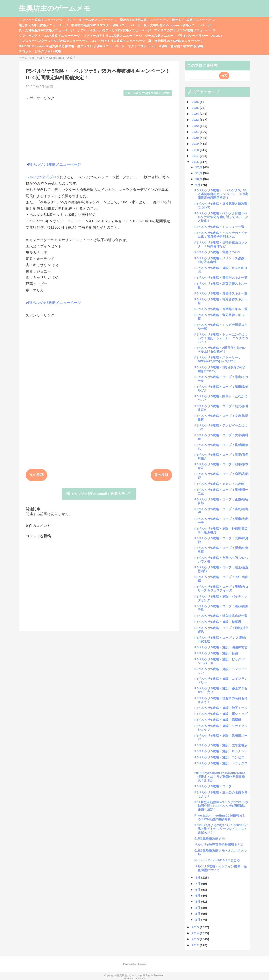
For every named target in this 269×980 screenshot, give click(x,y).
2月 (198, 914)
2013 (196, 939)
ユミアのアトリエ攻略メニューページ (118, 41)
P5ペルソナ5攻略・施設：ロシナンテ (221, 751)
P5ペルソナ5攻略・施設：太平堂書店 (221, 745)
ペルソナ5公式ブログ (43, 177)
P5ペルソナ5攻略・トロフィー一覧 (219, 227)
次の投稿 (36, 475)
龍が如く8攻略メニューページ (193, 20)
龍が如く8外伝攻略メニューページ (144, 20)
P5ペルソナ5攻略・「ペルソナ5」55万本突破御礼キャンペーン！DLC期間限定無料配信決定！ (221, 194)
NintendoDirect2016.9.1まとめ (217, 860)
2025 (196, 108)
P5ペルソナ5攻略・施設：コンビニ (219, 757)
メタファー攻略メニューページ (41, 20)
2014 (196, 933)
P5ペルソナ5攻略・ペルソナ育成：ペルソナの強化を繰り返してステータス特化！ (221, 217)
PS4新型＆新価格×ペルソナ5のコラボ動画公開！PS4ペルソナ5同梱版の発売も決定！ (221, 806)
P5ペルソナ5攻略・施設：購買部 (218, 720)
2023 (196, 120)
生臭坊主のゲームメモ (55, 8)
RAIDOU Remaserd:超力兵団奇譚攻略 (46, 46)
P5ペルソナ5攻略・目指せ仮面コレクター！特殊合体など (221, 244)
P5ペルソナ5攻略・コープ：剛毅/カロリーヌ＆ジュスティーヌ (221, 588)
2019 (196, 144)
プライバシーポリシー (192, 36)
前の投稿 (161, 475)
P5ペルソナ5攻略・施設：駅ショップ (221, 714)
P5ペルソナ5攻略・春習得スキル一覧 (221, 278)
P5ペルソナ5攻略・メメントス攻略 (219, 484)
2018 (196, 150)
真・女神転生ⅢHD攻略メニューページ (46, 30)
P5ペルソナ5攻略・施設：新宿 (216, 653)
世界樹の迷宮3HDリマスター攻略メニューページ (106, 25)
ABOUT (217, 36)
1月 (198, 920)
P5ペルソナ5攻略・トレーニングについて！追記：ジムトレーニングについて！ (221, 338)
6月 (198, 890)
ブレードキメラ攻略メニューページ (91, 20)
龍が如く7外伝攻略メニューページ (43, 25)
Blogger (141, 964)
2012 (196, 945)
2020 (196, 138)
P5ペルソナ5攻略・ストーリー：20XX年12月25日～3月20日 (218, 359)
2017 (196, 156)
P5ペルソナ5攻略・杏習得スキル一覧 (221, 309)
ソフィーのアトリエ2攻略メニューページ (112, 36)
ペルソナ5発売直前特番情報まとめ (219, 845)
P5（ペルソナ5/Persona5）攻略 (148, 93)
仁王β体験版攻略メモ (210, 839)
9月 (198, 185)
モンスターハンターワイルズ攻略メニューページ (53, 41)
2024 (196, 114)
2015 (196, 927)
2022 (196, 126)
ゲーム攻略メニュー (159, 36)
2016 (196, 162)
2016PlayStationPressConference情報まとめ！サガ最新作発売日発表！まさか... (220, 777)
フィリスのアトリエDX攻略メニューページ (185, 30)
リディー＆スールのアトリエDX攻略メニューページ (114, 30)
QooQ (141, 979)
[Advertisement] (99, 129)
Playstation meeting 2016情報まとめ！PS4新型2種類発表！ (220, 817)
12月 (199, 167)
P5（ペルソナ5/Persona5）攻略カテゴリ (99, 494)
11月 (199, 173)
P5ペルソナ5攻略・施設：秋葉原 (218, 622)
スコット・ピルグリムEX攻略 (40, 51)
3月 (198, 908)
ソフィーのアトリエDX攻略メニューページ (49, 36)
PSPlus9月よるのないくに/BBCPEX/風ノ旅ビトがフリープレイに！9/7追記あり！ (221, 829)
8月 (198, 877)
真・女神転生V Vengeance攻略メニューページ (177, 25)
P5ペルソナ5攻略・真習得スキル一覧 (221, 293)
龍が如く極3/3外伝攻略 (187, 46)
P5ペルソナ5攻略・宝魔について (218, 252)
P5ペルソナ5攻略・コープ (213, 786)
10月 (199, 179)
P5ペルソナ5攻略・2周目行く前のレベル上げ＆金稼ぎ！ (220, 350)
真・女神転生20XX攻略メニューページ (176, 41)
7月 (198, 884)
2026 (196, 102)
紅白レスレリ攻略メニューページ (101, 46)
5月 (198, 895)
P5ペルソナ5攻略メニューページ (54, 165)
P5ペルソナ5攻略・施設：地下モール (221, 708)
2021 (196, 132)
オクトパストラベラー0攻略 (148, 46)
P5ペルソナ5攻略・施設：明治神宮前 (221, 647)
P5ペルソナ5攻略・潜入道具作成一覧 (221, 616)
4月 (198, 901)
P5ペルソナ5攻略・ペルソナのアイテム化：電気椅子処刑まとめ (221, 235)
